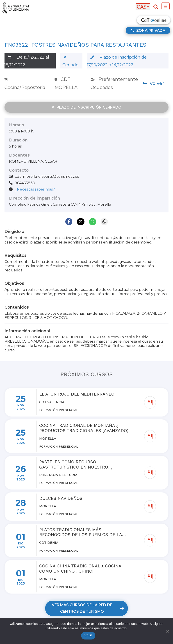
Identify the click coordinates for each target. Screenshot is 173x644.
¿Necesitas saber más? (35, 189)
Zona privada (148, 31)
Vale (88, 635)
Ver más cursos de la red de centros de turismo (88, 608)
